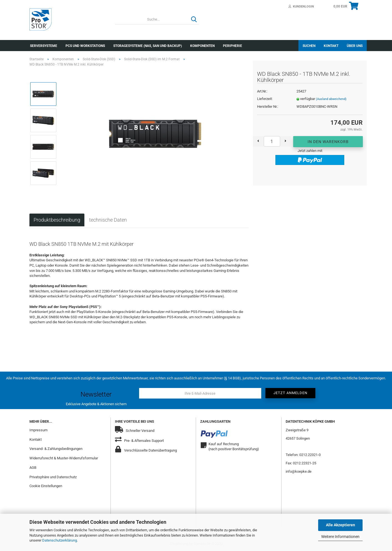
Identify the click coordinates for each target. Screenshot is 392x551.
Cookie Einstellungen (46, 486)
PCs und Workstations (85, 46)
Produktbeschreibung (57, 220)
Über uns (355, 46)
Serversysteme (44, 46)
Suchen (309, 46)
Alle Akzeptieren (341, 525)
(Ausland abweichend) (331, 99)
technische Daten (108, 220)
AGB (33, 468)
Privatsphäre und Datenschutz (53, 477)
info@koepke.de (299, 471)
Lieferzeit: (265, 99)
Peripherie (233, 46)
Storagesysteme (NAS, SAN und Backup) (148, 46)
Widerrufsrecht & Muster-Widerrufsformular (64, 458)
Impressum (38, 430)
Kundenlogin (301, 7)
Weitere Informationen (340, 537)
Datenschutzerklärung (60, 540)
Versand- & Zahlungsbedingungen (56, 449)
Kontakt (331, 46)
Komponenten (202, 46)
